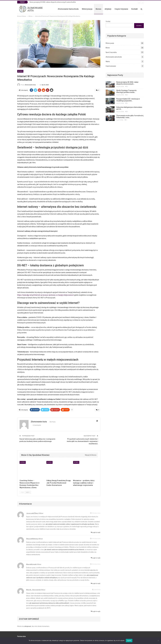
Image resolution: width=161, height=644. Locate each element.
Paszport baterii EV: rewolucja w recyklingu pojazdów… (128, 100)
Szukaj (108, 21)
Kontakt (135, 9)
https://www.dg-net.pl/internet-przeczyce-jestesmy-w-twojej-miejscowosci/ (46, 294)
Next (28, 491)
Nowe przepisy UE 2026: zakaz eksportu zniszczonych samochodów (53, 2)
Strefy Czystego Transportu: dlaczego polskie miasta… (127, 91)
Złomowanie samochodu (68, 9)
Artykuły (108, 9)
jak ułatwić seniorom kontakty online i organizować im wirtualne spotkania (70, 523)
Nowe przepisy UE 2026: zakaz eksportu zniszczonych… (127, 83)
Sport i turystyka (111, 52)
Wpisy (108, 61)
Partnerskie (21, 636)
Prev (22, 491)
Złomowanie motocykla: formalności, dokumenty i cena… (130, 117)
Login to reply (96, 531)
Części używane (121, 9)
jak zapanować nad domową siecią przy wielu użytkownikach (49, 602)
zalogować (28, 625)
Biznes (99, 9)
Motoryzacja (87, 9)
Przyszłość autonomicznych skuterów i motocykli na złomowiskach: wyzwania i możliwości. (82, 440)
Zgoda (129, 640)
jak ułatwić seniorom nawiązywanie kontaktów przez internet (64, 549)
